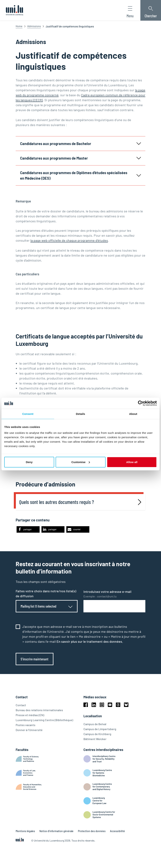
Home (19, 26)
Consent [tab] (28, 414)
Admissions (34, 26)
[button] (28, 531)
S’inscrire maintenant (35, 661)
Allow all (132, 462)
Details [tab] (80, 414)
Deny (29, 462)
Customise (81, 462)
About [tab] (133, 414)
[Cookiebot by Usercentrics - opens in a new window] (141, 403)
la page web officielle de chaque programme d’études (69, 240)
